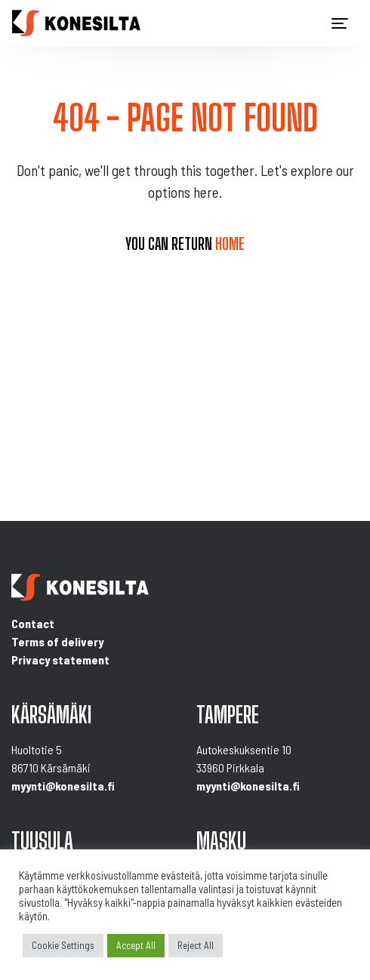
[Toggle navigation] (340, 23)
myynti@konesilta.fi (63, 786)
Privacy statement (60, 659)
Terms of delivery (57, 641)
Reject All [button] (196, 945)
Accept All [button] (136, 945)
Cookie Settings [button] (63, 945)
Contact (33, 623)
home (230, 244)
